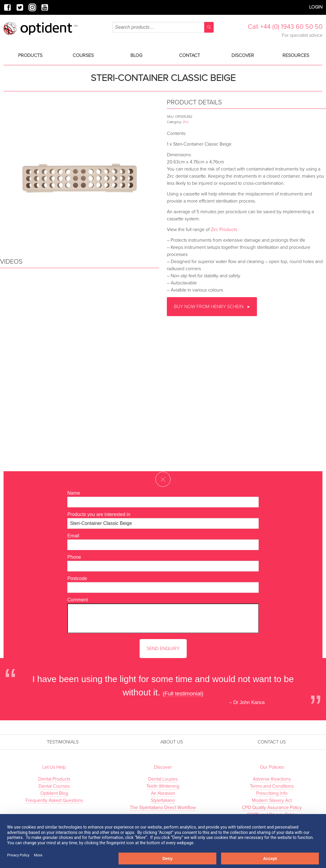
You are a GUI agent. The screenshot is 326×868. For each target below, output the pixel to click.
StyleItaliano (163, 800)
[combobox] (163, 27)
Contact (190, 55)
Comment (77, 600)
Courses (83, 55)
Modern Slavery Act (272, 800)
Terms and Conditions (272, 786)
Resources (296, 55)
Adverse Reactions (272, 779)
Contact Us (272, 742)
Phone (74, 557)
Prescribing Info (272, 793)
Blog (136, 55)
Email (73, 536)
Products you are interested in (99, 514)
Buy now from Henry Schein (209, 307)
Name (74, 493)
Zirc (186, 122)
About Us (172, 742)
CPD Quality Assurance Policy (272, 808)
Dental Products (54, 779)
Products (30, 55)
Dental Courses (54, 786)
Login (316, 7)
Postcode (77, 578)
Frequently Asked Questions (54, 800)
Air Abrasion (163, 793)
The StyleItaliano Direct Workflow (163, 808)
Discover (243, 55)
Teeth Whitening (163, 786)
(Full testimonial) (183, 693)
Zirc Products (224, 230)
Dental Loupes (163, 779)
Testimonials (63, 742)
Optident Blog (54, 793)
